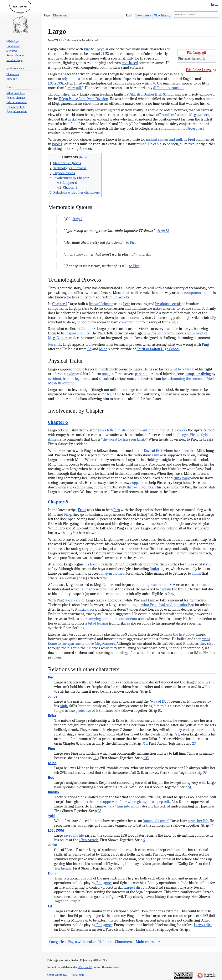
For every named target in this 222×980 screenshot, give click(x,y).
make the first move (179, 634)
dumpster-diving (198, 374)
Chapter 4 (60, 304)
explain (166, 589)
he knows (181, 451)
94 (212, 825)
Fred (192, 139)
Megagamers (199, 115)
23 (194, 743)
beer (127, 304)
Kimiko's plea (86, 609)
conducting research (148, 585)
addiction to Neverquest (185, 128)
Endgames (104, 883)
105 (146, 758)
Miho (103, 349)
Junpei (53, 696)
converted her (130, 322)
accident (55, 379)
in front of (200, 333)
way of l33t (159, 701)
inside (179, 333)
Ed (89, 349)
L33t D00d (56, 830)
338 (119, 868)
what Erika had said (157, 605)
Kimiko (157, 455)
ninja (64, 706)
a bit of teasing (97, 623)
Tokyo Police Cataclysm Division (83, 99)
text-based (130, 63)
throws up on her (140, 487)
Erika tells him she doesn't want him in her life (134, 430)
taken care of (75, 600)
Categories (57, 942)
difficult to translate (169, 88)
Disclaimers (78, 975)
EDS (172, 585)
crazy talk (74, 88)
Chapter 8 (158, 333)
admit (196, 573)
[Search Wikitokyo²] (196, 14)
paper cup (143, 374)
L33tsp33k (56, 83)
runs (177, 478)
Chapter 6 (58, 422)
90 (190, 787)
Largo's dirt (133, 887)
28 (99, 811)
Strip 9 (78, 219)
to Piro (131, 242)
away (186, 478)
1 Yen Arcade (89, 840)
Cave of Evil (153, 451)
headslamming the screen (182, 379)
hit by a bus (182, 369)
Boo (51, 777)
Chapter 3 (88, 329)
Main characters (149, 942)
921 (176, 734)
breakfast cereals (168, 304)
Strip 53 (163, 231)
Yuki (51, 816)
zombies (168, 115)
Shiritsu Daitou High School (152, 94)
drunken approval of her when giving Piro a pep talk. (130, 802)
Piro (87, 49)
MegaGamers (58, 338)
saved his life (74, 835)
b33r (110, 394)
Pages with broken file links (89, 942)
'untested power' (156, 821)
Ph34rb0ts (121, 297)
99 (205, 773)
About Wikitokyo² (57, 975)
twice (71, 374)
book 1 (57, 144)
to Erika (144, 254)
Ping (205, 344)
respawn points (78, 333)
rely (65, 79)
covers (182, 430)
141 (95, 758)
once (106, 374)
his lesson (92, 564)
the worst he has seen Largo (124, 439)
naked (158, 308)
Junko (154, 569)
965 (145, 743)
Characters (123, 942)
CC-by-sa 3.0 (85, 967)
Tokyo (100, 49)
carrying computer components (112, 619)
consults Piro (184, 605)
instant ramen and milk (165, 139)
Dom (52, 873)
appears (138, 483)
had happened (91, 589)
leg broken (83, 379)
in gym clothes (113, 573)
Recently (55, 344)
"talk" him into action (124, 806)
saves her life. (198, 821)
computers (193, 293)
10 (159, 710)
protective (83, 710)
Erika (72, 119)
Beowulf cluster (101, 304)
